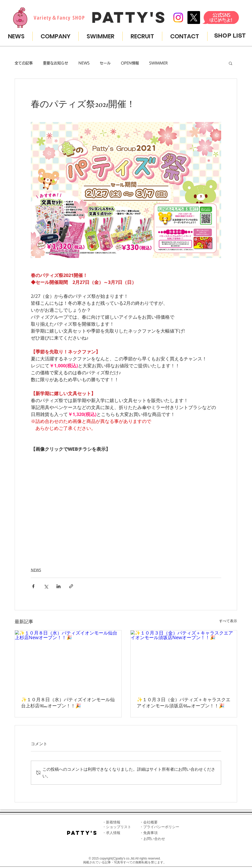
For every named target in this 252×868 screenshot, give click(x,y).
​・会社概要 (149, 822)
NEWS (84, 63)
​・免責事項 (149, 833)
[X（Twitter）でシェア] (46, 586)
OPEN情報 (130, 63)
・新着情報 (111, 822)
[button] (231, 63)
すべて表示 (228, 621)
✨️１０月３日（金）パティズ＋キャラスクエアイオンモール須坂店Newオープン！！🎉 (184, 703)
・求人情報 (111, 833)
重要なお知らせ (56, 63)
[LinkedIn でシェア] (58, 586)
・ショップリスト (117, 827)
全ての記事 (24, 63)
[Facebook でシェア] (33, 586)
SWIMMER (158, 63)
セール (105, 63)
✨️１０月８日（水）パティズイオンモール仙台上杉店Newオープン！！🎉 (68, 703)
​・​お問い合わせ (152, 839)
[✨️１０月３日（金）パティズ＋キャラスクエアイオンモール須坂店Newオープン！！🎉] (184, 660)
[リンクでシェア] (71, 586)
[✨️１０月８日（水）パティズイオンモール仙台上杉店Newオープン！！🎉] (68, 660)
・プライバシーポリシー (159, 827)
